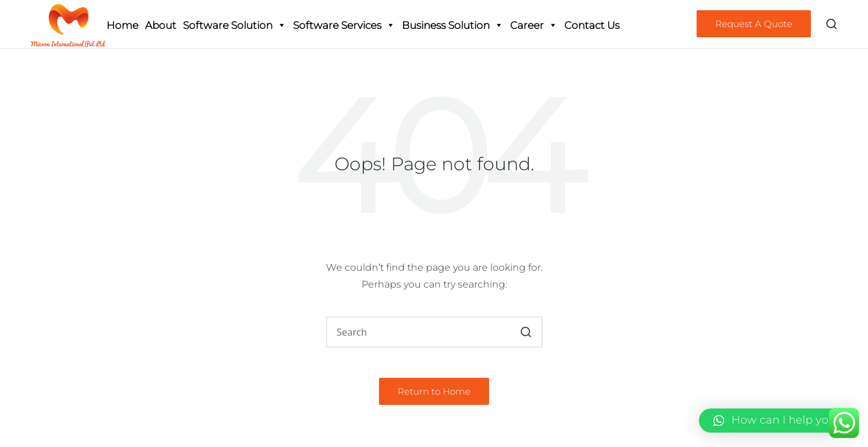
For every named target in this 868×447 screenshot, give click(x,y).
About (161, 25)
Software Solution (235, 25)
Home (122, 25)
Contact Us (592, 25)
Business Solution (453, 25)
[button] (754, 24)
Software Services (344, 25)
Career (534, 25)
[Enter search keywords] (434, 332)
